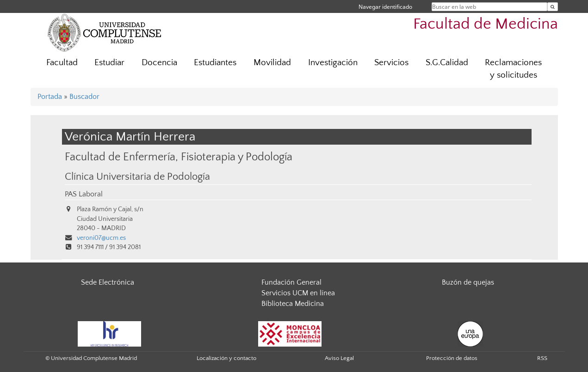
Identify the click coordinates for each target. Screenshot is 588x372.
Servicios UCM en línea (298, 293)
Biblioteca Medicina (293, 304)
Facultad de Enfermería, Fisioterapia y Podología (179, 157)
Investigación (333, 63)
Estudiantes (215, 63)
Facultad (62, 63)
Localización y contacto (226, 358)
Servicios (391, 63)
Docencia (159, 63)
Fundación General (291, 282)
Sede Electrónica (108, 282)
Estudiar (109, 63)
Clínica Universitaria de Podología (137, 177)
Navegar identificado (385, 7)
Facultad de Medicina (486, 24)
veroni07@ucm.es (101, 238)
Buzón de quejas (468, 282)
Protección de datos (452, 358)
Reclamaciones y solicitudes (513, 69)
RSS (542, 358)
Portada (50, 97)
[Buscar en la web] (553, 7)
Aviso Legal (339, 358)
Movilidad (272, 63)
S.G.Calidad (447, 63)
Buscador (84, 97)
